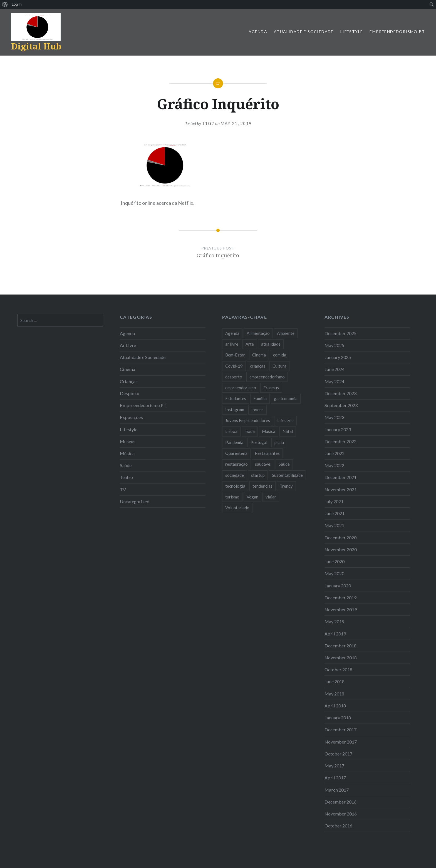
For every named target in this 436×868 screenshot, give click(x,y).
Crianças (129, 381)
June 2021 (335, 513)
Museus (128, 441)
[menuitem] (5, 4)
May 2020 (334, 573)
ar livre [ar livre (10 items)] (232, 344)
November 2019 (341, 609)
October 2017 (338, 754)
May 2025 (334, 345)
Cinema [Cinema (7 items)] (259, 355)
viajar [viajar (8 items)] (271, 497)
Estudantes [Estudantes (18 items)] (236, 398)
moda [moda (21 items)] (250, 431)
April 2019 (335, 634)
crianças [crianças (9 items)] (258, 366)
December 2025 (340, 333)
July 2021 (334, 501)
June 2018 (335, 681)
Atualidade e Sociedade (304, 32)
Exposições (131, 417)
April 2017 (335, 778)
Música (127, 453)
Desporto (130, 393)
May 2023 (334, 417)
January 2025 (338, 357)
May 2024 (334, 381)
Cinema (127, 369)
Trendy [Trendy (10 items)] (286, 486)
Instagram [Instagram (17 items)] (235, 410)
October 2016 (338, 826)
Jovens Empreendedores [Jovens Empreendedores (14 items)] (248, 420)
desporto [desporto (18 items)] (234, 377)
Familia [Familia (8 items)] (260, 398)
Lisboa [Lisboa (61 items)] (231, 431)
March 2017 (337, 790)
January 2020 (338, 586)
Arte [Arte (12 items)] (250, 344)
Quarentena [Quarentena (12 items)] (236, 453)
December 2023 (340, 393)
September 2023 (341, 405)
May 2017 (334, 766)
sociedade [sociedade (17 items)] (235, 475)
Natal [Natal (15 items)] (288, 431)
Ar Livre (128, 345)
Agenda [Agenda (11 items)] (232, 333)
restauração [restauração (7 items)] (236, 464)
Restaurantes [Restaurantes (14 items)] (267, 453)
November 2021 (341, 489)
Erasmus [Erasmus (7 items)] (271, 388)
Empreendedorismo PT (397, 32)
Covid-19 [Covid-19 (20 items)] (234, 366)
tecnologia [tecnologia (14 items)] (235, 486)
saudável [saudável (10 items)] (263, 464)
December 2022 (340, 441)
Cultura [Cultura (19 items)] (279, 366)
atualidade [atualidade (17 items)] (271, 344)
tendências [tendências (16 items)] (262, 486)
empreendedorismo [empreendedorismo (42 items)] (267, 377)
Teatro (126, 477)
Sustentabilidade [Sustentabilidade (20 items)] (287, 475)
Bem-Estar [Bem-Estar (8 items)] (235, 355)
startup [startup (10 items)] (258, 475)
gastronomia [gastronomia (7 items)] (286, 398)
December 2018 (340, 646)
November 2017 (341, 742)
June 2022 (335, 453)
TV (123, 489)
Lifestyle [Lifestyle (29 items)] (285, 420)
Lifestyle (352, 32)
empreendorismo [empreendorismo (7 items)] (241, 388)
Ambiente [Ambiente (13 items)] (286, 333)
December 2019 (340, 598)
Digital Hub (36, 46)
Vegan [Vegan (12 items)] (252, 497)
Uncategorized (135, 501)
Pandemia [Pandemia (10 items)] (234, 442)
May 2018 (334, 694)
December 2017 (340, 729)
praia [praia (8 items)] (279, 442)
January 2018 (338, 718)
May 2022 (334, 465)
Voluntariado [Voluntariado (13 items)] (237, 508)
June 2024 (335, 369)
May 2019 (334, 621)
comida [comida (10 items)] (280, 355)
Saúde (126, 465)
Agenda (258, 32)
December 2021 (340, 477)
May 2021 (334, 525)
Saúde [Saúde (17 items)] (284, 464)
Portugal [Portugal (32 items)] (259, 442)
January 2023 (338, 429)
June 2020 (335, 561)
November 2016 (341, 814)
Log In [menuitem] (17, 4)
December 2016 (340, 802)
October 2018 (338, 669)
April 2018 (335, 706)
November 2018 (341, 658)
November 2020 (341, 549)
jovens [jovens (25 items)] (257, 410)
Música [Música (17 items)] (269, 431)
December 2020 (340, 537)
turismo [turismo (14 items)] (232, 497)
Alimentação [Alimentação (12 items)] (258, 333)
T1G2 (208, 123)
